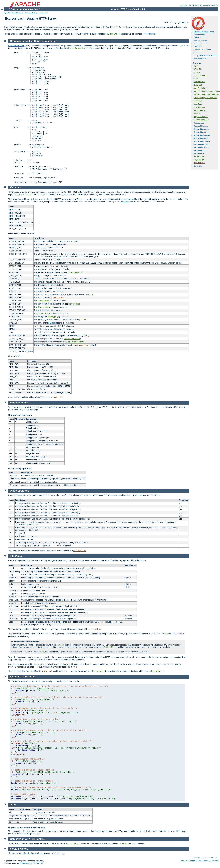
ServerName (44, 301)
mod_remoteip (81, 345)
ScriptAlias (200, 82)
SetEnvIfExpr (200, 110)
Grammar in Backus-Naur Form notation (204, 33)
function (130, 199)
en (183, 22)
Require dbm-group (201, 147)
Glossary (206, 5)
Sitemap (215, 5)
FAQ (200, 5)
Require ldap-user (201, 126)
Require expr (150, 34)
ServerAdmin (44, 307)
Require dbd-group (201, 144)
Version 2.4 (43, 13)
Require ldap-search (202, 141)
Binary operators (200, 40)
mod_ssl (57, 397)
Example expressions (202, 49)
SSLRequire (111, 34)
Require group (199, 150)
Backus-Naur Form (16, 46)
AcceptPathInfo (76, 273)
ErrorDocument (201, 76)
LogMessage (199, 160)
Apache (7, 13)
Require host (199, 153)
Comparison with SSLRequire (205, 55)
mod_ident (58, 298)
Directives (193, 5)
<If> (196, 66)
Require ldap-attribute (202, 135)
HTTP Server (17, 13)
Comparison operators (20, 415)
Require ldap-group (201, 129)
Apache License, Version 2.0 (31, 863)
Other (196, 52)
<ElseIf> (198, 69)
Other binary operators (20, 469)
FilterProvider (201, 120)
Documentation (31, 13)
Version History (200, 59)
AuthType (198, 104)
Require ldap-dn (200, 132)
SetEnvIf (108, 647)
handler (52, 323)
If (167, 634)
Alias (196, 79)
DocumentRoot (45, 313)
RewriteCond (200, 107)
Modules (184, 5)
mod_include (200, 163)
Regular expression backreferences (27, 828)
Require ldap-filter (201, 138)
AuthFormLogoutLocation (205, 98)
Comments (198, 166)
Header (197, 114)
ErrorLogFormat (72, 339)
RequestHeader (201, 117)
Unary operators (200, 43)
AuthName (198, 101)
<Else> (197, 72)
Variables (197, 37)
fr (188, 22)
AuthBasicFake (201, 88)
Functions (197, 46)
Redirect (198, 85)
